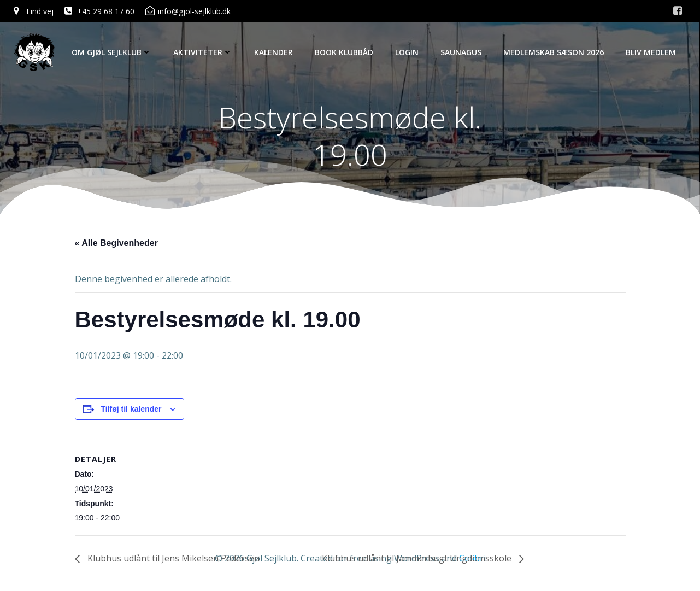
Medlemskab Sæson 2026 (554, 52)
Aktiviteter (203, 52)
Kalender (273, 52)
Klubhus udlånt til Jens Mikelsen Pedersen (172, 558)
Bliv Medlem (651, 52)
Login (407, 52)
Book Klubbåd (344, 52)
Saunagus (461, 52)
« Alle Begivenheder (116, 243)
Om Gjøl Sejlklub (111, 52)
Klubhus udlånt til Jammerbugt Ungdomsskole (418, 558)
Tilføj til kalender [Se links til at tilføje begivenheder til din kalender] (131, 409)
